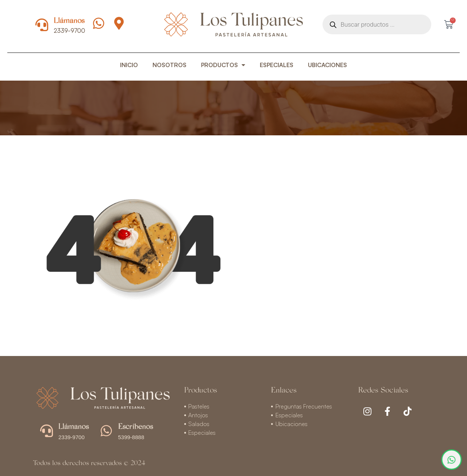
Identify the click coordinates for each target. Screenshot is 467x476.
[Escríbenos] (106, 431)
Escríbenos (136, 427)
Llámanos (69, 21)
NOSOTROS (169, 65)
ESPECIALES (277, 65)
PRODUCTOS (223, 65)
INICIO (129, 65)
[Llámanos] (42, 25)
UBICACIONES (327, 65)
